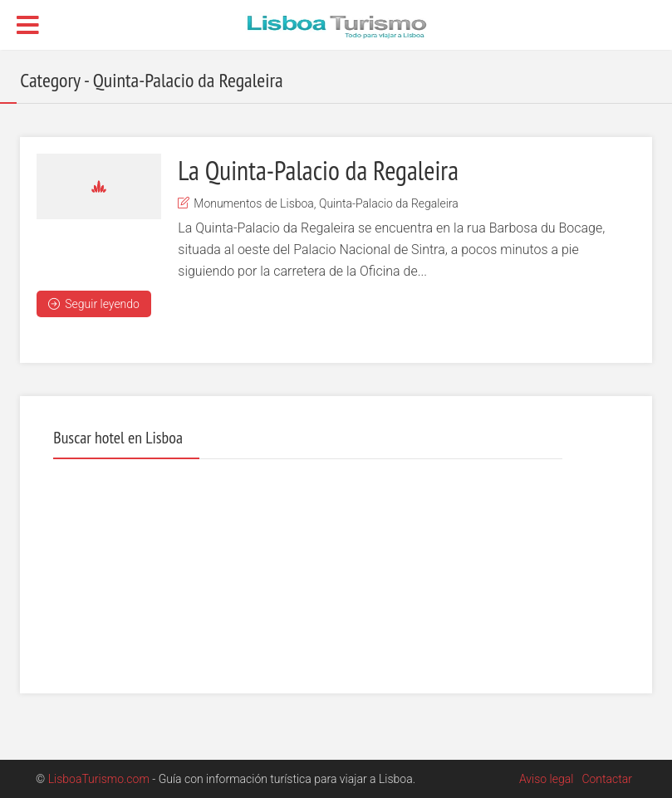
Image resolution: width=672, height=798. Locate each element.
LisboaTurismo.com (99, 779)
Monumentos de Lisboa (254, 203)
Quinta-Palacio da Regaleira (389, 203)
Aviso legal (546, 779)
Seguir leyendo (94, 304)
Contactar (607, 779)
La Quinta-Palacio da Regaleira (318, 170)
